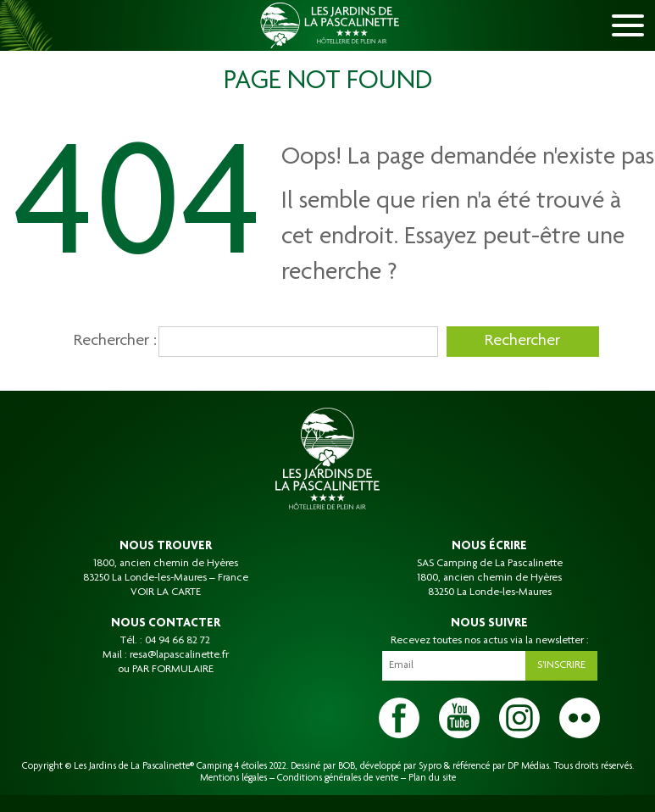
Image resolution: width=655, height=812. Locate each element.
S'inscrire (561, 665)
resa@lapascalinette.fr (179, 655)
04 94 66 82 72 (178, 641)
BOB (347, 766)
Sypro (430, 766)
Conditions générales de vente (338, 778)
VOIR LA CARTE (166, 592)
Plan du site (432, 778)
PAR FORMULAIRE (173, 670)
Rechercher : (112, 342)
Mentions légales (233, 778)
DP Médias (528, 766)
